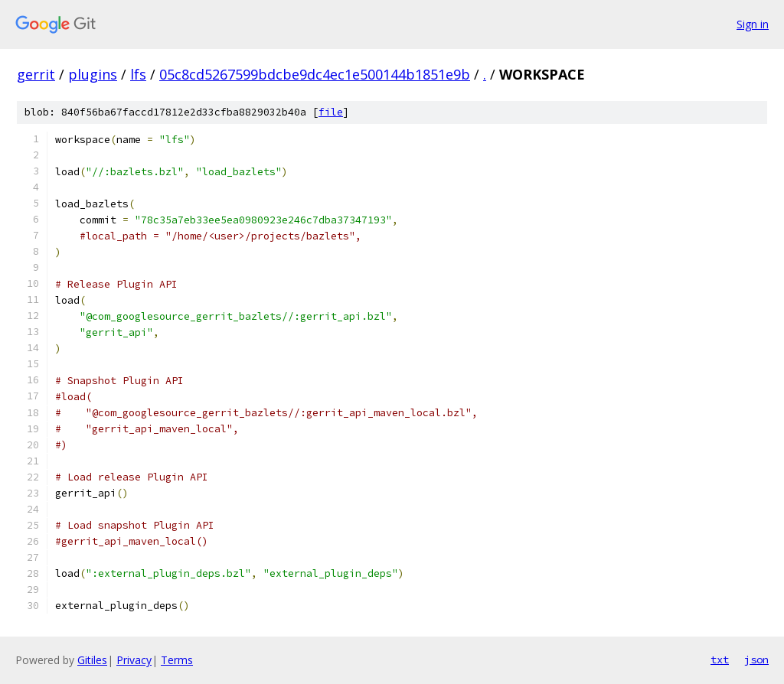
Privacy (134, 660)
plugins (93, 74)
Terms (177, 660)
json (756, 660)
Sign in (753, 24)
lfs (138, 74)
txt (720, 660)
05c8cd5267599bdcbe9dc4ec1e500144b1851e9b (315, 74)
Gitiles (92, 660)
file (331, 112)
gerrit (36, 74)
